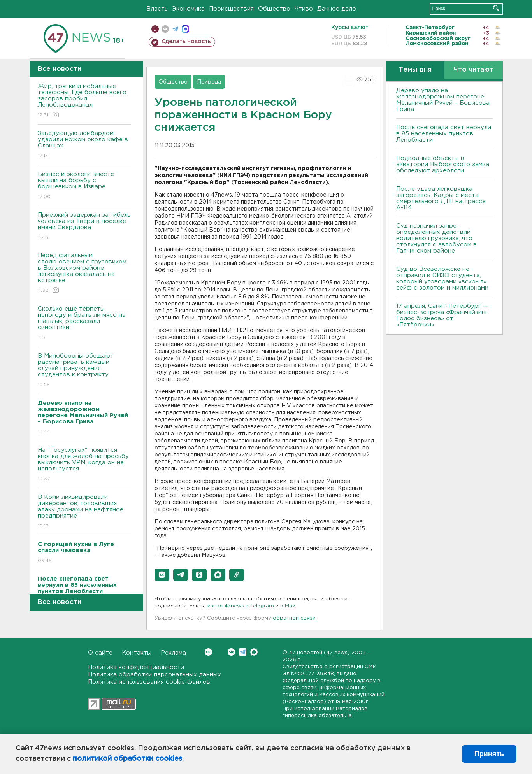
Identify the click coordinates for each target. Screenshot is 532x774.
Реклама (173, 653)
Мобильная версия (155, 29)
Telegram (243, 652)
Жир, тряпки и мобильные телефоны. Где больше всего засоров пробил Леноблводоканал (84, 101)
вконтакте (165, 29)
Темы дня (415, 70)
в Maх (288, 606)
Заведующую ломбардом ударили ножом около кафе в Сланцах (84, 145)
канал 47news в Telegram (241, 606)
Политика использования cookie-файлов (149, 682)
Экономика (188, 9)
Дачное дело (337, 9)
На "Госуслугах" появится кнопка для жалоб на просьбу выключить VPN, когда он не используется (84, 465)
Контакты (137, 653)
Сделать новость (186, 42)
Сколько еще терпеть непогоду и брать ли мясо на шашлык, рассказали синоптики (84, 324)
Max (254, 652)
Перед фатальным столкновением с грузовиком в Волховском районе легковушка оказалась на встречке (84, 273)
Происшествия (231, 9)
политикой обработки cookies (127, 759)
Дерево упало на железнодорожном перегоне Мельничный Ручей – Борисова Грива (443, 100)
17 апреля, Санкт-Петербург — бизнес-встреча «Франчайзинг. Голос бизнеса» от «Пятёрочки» (443, 315)
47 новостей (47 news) (319, 653)
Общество (274, 9)
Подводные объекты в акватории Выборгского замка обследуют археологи (443, 164)
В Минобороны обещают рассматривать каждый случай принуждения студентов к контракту (84, 371)
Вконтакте (208, 652)
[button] (162, 575)
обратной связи (294, 618)
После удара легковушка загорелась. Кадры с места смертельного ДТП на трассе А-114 (441, 198)
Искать (496, 8)
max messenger (185, 29)
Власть (157, 9)
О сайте (100, 653)
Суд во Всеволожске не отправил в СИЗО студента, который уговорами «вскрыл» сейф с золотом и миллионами (442, 278)
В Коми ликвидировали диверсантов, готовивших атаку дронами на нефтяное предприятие (84, 512)
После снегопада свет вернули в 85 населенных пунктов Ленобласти (444, 134)
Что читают (473, 70)
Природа (209, 82)
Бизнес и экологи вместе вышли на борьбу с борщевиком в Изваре (84, 186)
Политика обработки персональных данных (155, 675)
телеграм (175, 29)
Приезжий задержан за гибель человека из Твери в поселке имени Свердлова (84, 227)
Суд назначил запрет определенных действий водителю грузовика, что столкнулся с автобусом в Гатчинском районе (436, 238)
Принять (489, 754)
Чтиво (304, 9)
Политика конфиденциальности (136, 667)
